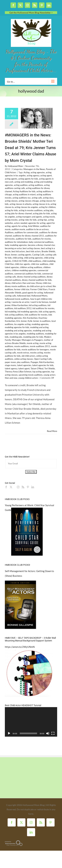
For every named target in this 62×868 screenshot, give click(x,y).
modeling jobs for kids (33, 337)
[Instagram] (18, 487)
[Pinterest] (28, 487)
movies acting (37, 353)
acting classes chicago (29, 201)
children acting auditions (31, 267)
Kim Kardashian (30, 318)
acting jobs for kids (41, 213)
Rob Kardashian (46, 362)
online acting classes (24, 359)
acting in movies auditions (31, 210)
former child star (22, 289)
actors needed (21, 223)
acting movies (11, 220)
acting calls (37, 198)
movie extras (23, 353)
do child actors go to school (39, 286)
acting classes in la (41, 204)
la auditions (45, 321)
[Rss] (23, 487)
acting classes (11, 201)
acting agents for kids (28, 179)
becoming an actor (13, 248)
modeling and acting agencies (18, 331)
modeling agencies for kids (17, 327)
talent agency (11, 368)
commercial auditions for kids (28, 274)
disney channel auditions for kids (37, 280)
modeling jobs (16, 337)
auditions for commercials (26, 232)
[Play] (9, 733)
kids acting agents (47, 312)
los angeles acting (22, 324)
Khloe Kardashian (20, 305)
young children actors (28, 378)
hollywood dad (24, 296)
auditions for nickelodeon (16, 242)
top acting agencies (41, 372)
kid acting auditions (38, 305)
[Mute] (48, 733)
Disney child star (43, 283)
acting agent (46, 175)
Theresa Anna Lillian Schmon (18, 372)
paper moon (10, 362)
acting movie (49, 217)
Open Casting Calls (43, 359)
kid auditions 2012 (23, 308)
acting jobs (48, 210)
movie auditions (22, 346)
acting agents (11, 179)
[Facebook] (6, 487)
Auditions (9, 232)
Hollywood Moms (39, 296)
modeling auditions (35, 334)
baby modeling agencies (16, 245)
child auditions (35, 261)
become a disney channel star (41, 245)
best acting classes (31, 248)
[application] (31, 722)
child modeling (49, 261)
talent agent (24, 368)
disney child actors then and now (20, 283)
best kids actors (33, 251)
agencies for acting (37, 223)
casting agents (25, 255)
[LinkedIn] (33, 487)
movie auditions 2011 (40, 346)
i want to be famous (39, 302)
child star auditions (40, 264)
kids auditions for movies (36, 315)
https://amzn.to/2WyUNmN (20, 647)
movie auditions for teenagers (35, 350)
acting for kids (11, 210)
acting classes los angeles (26, 207)
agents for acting (19, 226)
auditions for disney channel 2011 (29, 236)
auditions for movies (42, 239)
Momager (16, 340)
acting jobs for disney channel (18, 213)
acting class (48, 198)
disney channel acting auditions (31, 277)
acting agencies (38, 172)
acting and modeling (24, 182)
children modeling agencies (24, 270)
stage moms (11, 365)
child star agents (22, 264)
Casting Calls (38, 255)
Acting (27, 172)
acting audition (21, 185)
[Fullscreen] (53, 733)
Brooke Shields (48, 251)
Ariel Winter (34, 226)
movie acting (33, 343)
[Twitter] (11, 487)
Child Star (9, 264)
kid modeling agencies (28, 312)
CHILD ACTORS (20, 261)
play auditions (23, 362)
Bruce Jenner (11, 255)
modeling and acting (39, 327)
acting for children (47, 207)
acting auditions (36, 185)
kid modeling (11, 312)
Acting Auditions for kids (24, 191)
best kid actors (18, 251)
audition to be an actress (37, 229)
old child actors (28, 356)
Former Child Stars (39, 289)
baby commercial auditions (41, 242)
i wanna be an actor (20, 302)
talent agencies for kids (43, 365)
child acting (18, 258)
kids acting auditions (14, 315)
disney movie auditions (15, 286)
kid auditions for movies (43, 308)
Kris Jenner (22, 321)
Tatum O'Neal (37, 368)
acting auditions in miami (24, 194)
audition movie (18, 229)
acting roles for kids (28, 220)
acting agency (33, 175)
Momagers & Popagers (32, 340)
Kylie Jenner (33, 321)
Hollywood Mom (15, 166)
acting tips (42, 220)
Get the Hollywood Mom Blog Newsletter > (31, 13)
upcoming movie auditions (31, 375)
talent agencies (24, 365)
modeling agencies (40, 324)
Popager (34, 362)
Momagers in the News (34, 169)
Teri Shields (50, 368)
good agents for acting (33, 293)
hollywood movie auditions (17, 299)
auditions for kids (24, 239)
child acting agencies (33, 258)
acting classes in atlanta (21, 204)
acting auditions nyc (22, 198)
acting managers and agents (29, 217)
